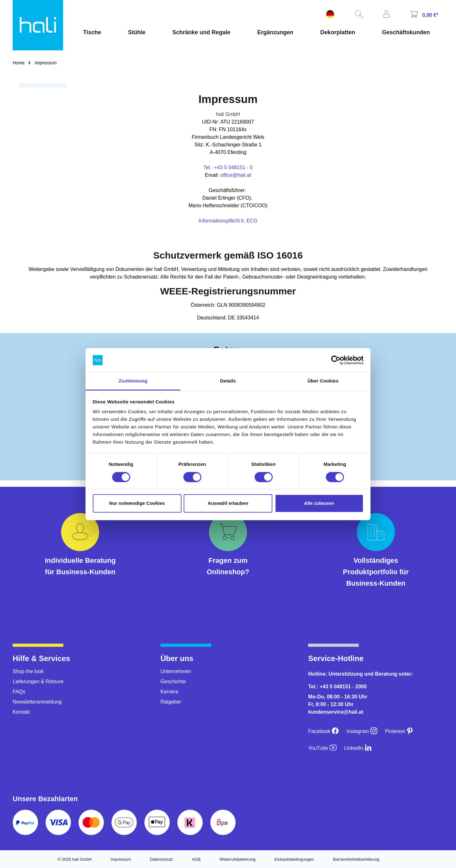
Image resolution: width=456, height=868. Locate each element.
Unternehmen (176, 671)
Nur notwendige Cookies (137, 503)
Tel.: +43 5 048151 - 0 (228, 167)
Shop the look (28, 671)
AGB (196, 859)
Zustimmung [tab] (133, 381)
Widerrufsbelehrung (237, 859)
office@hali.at (236, 175)
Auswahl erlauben (228, 503)
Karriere (170, 692)
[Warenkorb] (423, 15)
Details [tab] (228, 381)
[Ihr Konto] (386, 15)
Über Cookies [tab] (323, 381)
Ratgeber (171, 702)
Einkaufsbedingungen (294, 859)
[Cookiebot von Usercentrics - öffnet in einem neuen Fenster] (336, 360)
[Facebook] (323, 731)
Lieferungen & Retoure (38, 682)
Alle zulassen (319, 503)
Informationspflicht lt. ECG (228, 221)
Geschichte (173, 682)
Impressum (121, 859)
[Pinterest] (399, 731)
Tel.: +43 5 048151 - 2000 (337, 687)
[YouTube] (322, 748)
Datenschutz (161, 859)
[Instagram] (362, 731)
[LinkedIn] (358, 748)
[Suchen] (358, 15)
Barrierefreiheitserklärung (356, 859)
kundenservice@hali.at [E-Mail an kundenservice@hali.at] (336, 712)
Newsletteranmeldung (37, 702)
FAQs (19, 692)
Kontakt (21, 712)
